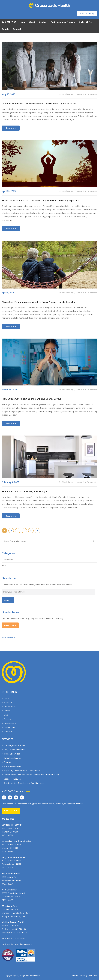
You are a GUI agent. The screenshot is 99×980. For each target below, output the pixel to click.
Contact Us (9, 732)
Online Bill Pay (86, 22)
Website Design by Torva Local (84, 976)
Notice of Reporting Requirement (17, 944)
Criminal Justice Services (15, 746)
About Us (8, 702)
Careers (7, 719)
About (32, 22)
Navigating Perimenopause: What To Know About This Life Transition (39, 302)
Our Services (9, 706)
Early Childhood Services (15, 750)
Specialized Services (13, 779)
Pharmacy (8, 762)
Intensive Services (12, 754)
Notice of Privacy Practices (14, 938)
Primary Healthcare (12, 766)
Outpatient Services (13, 758)
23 (31, 531)
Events (7, 711)
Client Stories (7, 559)
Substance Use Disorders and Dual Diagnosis (24, 783)
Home (23, 22)
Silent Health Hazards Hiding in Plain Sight (25, 492)
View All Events (8, 637)
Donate (5, 29)
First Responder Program (63, 22)
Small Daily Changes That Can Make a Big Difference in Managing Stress (40, 201)
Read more (11, 128)
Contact (17, 29)
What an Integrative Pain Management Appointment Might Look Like (39, 104)
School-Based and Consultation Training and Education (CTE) (31, 775)
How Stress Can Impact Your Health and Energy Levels (31, 399)
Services (43, 22)
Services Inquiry (87, 14)
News (4, 565)
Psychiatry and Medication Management (22, 771)
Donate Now (10, 625)
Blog (6, 715)
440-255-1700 (9, 22)
